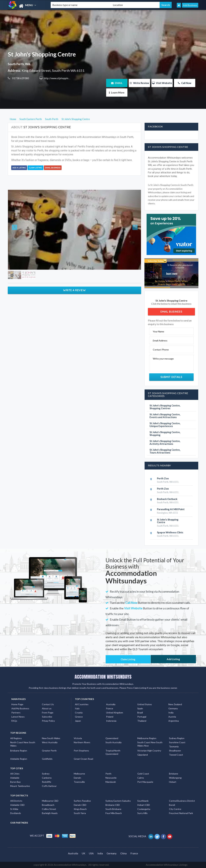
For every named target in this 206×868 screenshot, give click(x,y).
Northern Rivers (82, 742)
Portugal (142, 717)
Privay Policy (48, 721)
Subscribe (47, 717)
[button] (18, 230)
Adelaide (15, 778)
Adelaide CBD (17, 805)
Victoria (78, 738)
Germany (173, 708)
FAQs (14, 721)
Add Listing (173, 659)
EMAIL (117, 83)
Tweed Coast (176, 755)
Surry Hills (142, 813)
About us (47, 708)
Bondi (172, 805)
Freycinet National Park (181, 813)
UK (84, 853)
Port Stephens (81, 751)
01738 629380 (20, 78)
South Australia (113, 742)
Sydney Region (177, 738)
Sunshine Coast (177, 742)
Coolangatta (144, 809)
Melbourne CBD (50, 801)
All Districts (16, 801)
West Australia (50, 742)
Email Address (160, 341)
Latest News (18, 717)
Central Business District (182, 801)
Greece (79, 717)
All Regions (16, 738)
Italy (77, 708)
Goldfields (47, 759)
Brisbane (174, 774)
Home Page (17, 704)
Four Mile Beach (114, 813)
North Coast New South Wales (23, 744)
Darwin (77, 778)
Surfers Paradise (82, 801)
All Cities (15, 774)
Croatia (79, 713)
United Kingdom (115, 713)
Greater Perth (49, 751)
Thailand (142, 721)
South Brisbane (113, 809)
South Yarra (80, 813)
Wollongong (175, 778)
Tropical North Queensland (113, 752)
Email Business (53, 168)
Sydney (46, 774)
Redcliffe (47, 782)
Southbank (143, 801)
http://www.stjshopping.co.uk (60, 78)
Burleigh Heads (50, 813)
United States (145, 704)
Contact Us (48, 704)
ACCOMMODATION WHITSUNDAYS (103, 677)
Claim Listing (35, 168)
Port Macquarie (145, 782)
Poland (110, 717)
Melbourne (79, 774)
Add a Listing (19, 168)
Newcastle (111, 778)
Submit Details (171, 377)
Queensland (112, 738)
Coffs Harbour (49, 786)
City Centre (175, 809)
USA (91, 853)
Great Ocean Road (83, 759)
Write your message (163, 359)
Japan (78, 721)
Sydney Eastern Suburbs (118, 801)
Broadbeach (48, 805)
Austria (172, 717)
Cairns (141, 778)
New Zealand (175, 704)
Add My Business (20, 708)
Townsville (79, 782)
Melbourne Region (147, 738)
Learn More (117, 93)
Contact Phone (161, 350)
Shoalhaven (175, 751)
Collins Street (49, 809)
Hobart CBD (144, 805)
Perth (108, 774)
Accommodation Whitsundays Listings (167, 865)
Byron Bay (15, 782)
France (110, 708)
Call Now (185, 83)
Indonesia (111, 721)
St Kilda (14, 809)
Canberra (47, 778)
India (171, 713)
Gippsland (143, 755)
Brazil (140, 713)
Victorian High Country (149, 751)
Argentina (174, 721)
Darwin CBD (80, 805)
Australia (111, 704)
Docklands (16, 813)
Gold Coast (143, 774)
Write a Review (74, 290)
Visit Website (162, 83)
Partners (16, 713)
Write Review (139, 83)
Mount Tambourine (20, 786)
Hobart (173, 782)
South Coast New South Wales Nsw (150, 744)
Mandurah (111, 782)
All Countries (82, 704)
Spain (140, 708)
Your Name (158, 331)
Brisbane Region (19, 751)
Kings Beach (80, 809)
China (123, 853)
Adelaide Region (19, 759)
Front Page (48, 713)
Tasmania (174, 746)
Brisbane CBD (113, 805)
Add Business (190, 5)
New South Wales (51, 738)
